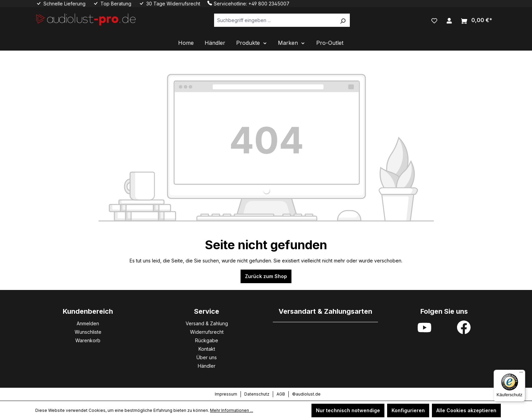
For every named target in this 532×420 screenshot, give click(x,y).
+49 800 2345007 (269, 4)
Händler (207, 366)
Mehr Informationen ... (232, 410)
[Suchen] (343, 20)
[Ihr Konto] (449, 20)
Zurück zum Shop (266, 276)
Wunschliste (88, 332)
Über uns (207, 357)
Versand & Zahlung (207, 323)
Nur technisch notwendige (348, 410)
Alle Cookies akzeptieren (466, 410)
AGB (281, 394)
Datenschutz (257, 394)
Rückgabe (207, 340)
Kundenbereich (88, 311)
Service (207, 311)
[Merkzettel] (434, 20)
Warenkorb (88, 340)
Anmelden (88, 323)
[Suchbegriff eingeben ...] (275, 20)
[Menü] (521, 374)
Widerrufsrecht (207, 332)
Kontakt (207, 349)
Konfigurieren (408, 410)
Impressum (226, 394)
